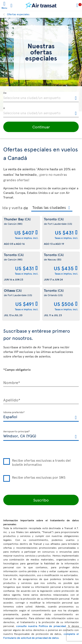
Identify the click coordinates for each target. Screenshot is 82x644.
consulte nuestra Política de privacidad (41, 626)
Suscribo (41, 500)
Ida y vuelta (12, 208)
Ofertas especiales (18, 14)
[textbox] (41, 97)
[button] (41, 127)
